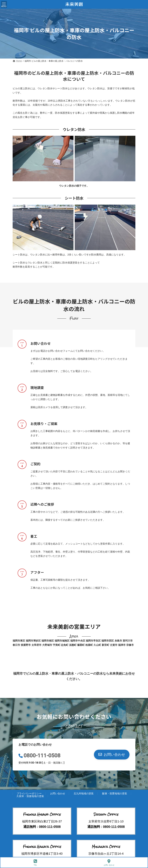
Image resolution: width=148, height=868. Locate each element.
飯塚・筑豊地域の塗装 (115, 794)
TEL (35, 863)
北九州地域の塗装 (84, 794)
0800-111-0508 (42, 756)
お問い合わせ (58, 794)
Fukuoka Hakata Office (42, 847)
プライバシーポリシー (29, 794)
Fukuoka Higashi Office (42, 814)
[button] (112, 754)
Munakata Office (106, 847)
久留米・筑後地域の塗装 (30, 796)
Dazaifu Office (106, 814)
